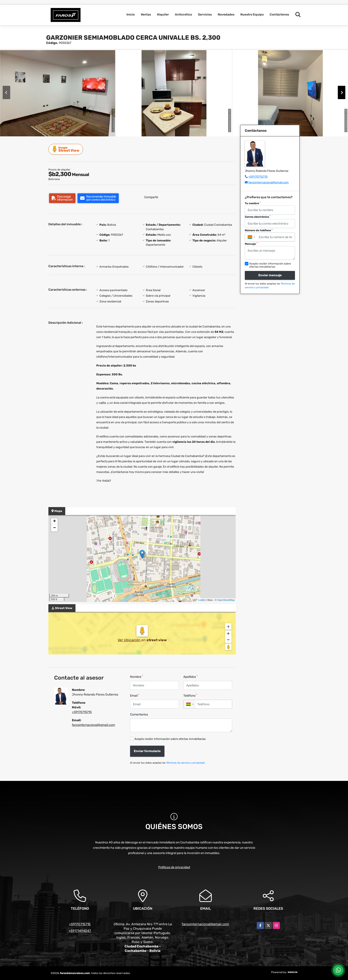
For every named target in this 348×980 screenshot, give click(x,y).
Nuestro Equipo (252, 15)
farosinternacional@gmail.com (93, 725)
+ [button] (54, 521)
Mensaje (251, 244)
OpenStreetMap (226, 600)
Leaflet (202, 600)
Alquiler (163, 15)
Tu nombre (253, 203)
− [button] (54, 528)
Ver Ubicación (130, 640)
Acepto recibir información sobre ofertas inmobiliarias (170, 739)
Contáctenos (279, 15)
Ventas (146, 15)
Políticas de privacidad (174, 867)
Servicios (205, 15)
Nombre (137, 677)
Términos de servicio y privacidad (185, 763)
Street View (66, 149)
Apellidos (191, 677)
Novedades (226, 15)
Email (135, 695)
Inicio (131, 15)
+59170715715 (82, 712)
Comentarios (139, 714)
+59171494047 (80, 931)
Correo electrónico (258, 217)
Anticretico (183, 15)
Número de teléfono (259, 230)
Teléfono (190, 695)
